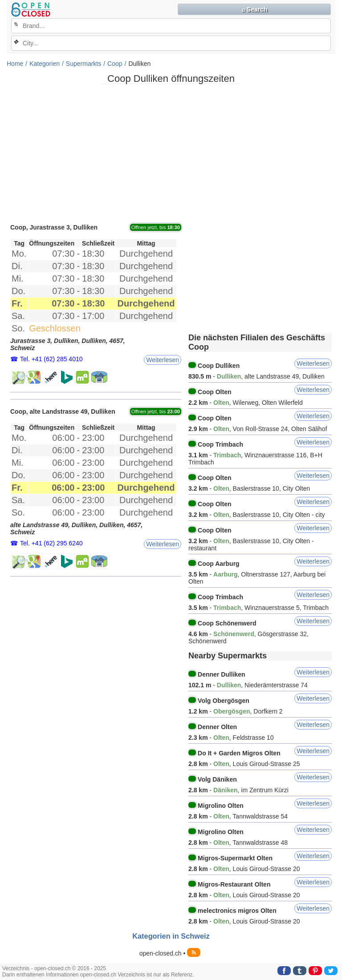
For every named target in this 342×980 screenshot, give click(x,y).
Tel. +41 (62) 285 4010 (51, 359)
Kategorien (45, 64)
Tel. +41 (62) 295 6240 (51, 543)
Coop (115, 64)
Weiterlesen (163, 360)
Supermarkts (83, 64)
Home (15, 64)
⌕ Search (254, 9)
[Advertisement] (171, 153)
